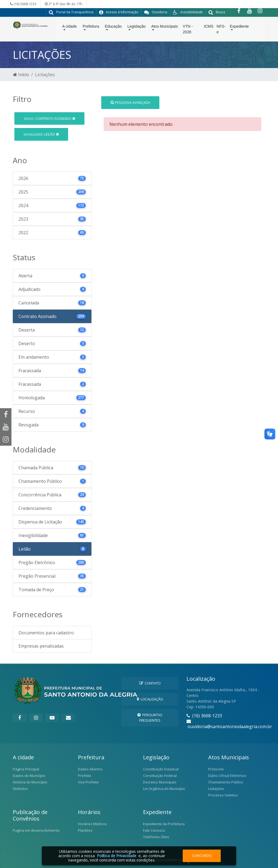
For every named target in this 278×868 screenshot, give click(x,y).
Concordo (202, 856)
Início (21, 75)
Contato (150, 683)
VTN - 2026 (188, 30)
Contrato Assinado (49, 118)
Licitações (216, 788)
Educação (113, 27)
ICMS (209, 27)
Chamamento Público (226, 782)
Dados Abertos (90, 769)
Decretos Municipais (160, 782)
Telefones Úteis (156, 837)
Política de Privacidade (117, 856)
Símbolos (20, 788)
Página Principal (26, 769)
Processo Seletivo (223, 795)
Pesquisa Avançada (130, 102)
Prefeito (85, 775)
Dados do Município (29, 775)
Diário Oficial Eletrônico (227, 775)
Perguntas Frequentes (150, 717)
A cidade (69, 27)
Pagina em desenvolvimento (36, 830)
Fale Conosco (154, 830)
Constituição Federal (160, 775)
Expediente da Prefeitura (164, 824)
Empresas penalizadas (41, 646)
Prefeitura (91, 27)
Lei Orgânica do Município (164, 788)
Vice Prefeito (88, 782)
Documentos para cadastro (46, 632)
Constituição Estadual (161, 769)
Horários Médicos (92, 824)
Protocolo (216, 769)
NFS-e (221, 30)
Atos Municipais (165, 27)
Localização (150, 699)
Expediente (239, 27)
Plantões (85, 830)
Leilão (41, 134)
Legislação (136, 27)
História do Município (30, 782)
